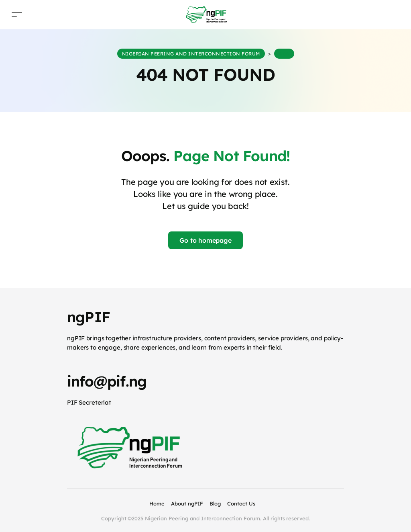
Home (157, 503)
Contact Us (241, 503)
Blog (215, 503)
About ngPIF (187, 503)
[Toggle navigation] (17, 15)
